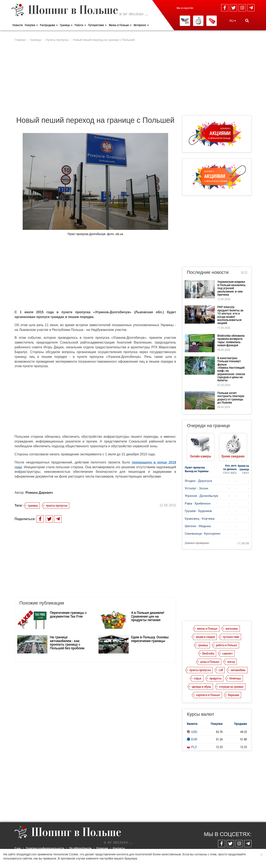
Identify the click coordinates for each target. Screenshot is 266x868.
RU (232, 21)
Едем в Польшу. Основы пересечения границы (150, 639)
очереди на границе (231, 686)
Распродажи (49, 25)
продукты (216, 678)
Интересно (141, 25)
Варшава (234, 695)
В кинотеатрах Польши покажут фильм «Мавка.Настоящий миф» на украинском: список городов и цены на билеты (231, 369)
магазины (232, 628)
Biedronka (208, 653)
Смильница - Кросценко (203, 533)
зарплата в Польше (208, 695)
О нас (18, 848)
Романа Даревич (39, 493)
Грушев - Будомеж (198, 511)
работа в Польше (227, 645)
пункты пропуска (57, 505)
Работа (80, 25)
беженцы (235, 678)
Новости (18, 25)
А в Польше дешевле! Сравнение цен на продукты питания (148, 616)
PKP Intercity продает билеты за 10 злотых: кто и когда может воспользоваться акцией (230, 315)
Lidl (221, 670)
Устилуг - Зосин (196, 488)
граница (33, 505)
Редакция (102, 848)
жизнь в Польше (207, 628)
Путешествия (97, 25)
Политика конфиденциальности (45, 848)
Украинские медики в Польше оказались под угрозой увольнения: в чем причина (232, 288)
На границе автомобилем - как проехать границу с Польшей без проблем (67, 642)
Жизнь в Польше (120, 25)
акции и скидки (205, 637)
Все (244, 273)
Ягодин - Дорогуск (198, 481)
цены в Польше (210, 662)
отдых (198, 678)
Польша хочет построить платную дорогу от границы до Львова (231, 398)
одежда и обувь (201, 686)
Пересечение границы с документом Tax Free (68, 614)
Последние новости (208, 272)
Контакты (119, 848)
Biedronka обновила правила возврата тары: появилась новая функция (231, 340)
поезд (231, 662)
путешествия (231, 637)
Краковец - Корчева (200, 518)
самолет (227, 653)
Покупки (31, 25)
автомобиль (238, 670)
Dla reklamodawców (80, 848)
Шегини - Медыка (198, 526)
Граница (66, 25)
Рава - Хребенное (198, 503)
